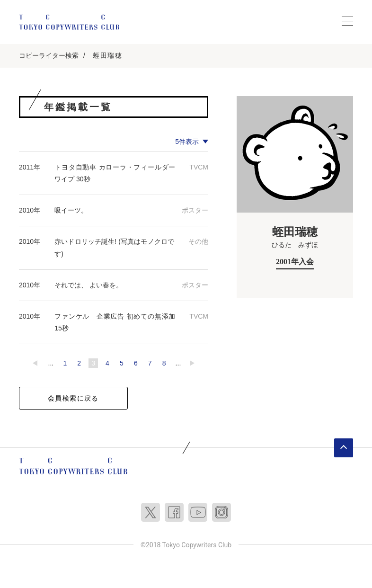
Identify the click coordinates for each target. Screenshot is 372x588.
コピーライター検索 (49, 55)
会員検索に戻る (73, 398)
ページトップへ (344, 448)
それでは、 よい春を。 (89, 285)
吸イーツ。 (71, 210)
